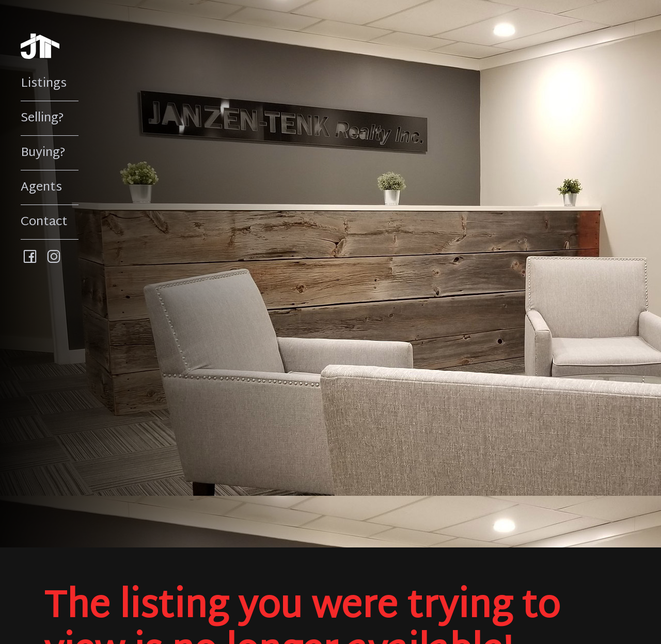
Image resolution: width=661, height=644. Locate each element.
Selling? (42, 118)
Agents (41, 187)
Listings (44, 84)
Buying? (43, 153)
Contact (44, 222)
